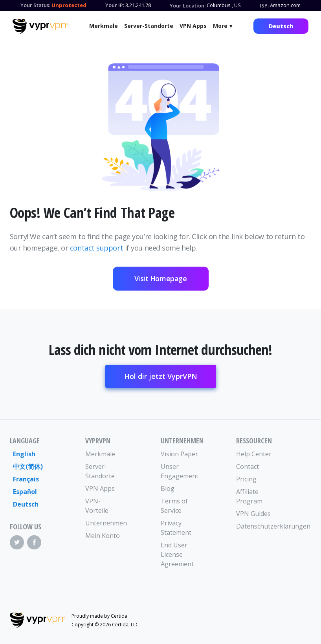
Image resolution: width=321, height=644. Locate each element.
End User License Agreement (177, 554)
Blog (168, 488)
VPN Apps (193, 26)
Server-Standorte (149, 26)
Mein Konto (103, 536)
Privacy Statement (176, 528)
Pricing (246, 479)
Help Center (254, 454)
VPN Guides (253, 514)
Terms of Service (174, 506)
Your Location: (188, 5)
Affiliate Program (249, 496)
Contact (248, 467)
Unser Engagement (180, 471)
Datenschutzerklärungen (255, 526)
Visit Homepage (161, 278)
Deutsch (281, 26)
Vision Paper (179, 454)
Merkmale (104, 26)
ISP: (264, 5)
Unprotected (69, 5)
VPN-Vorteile (97, 506)
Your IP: (115, 5)
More (220, 26)
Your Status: (35, 5)
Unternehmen (104, 523)
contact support (96, 248)
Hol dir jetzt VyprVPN (161, 376)
